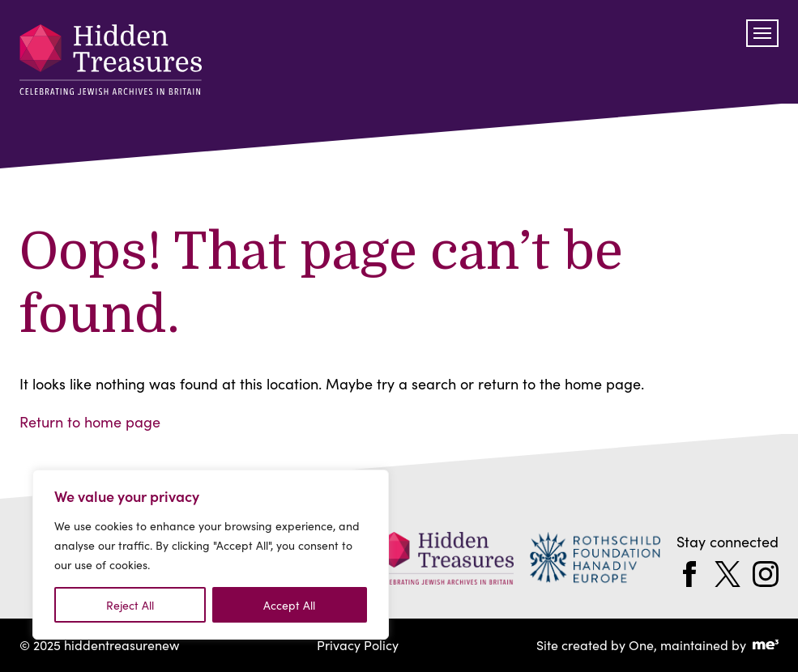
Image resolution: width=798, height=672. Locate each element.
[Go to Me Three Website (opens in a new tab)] (766, 646)
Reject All (130, 605)
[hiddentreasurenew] (111, 63)
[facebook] (689, 574)
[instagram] (766, 574)
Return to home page (90, 421)
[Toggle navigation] (762, 33)
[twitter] (728, 574)
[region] (211, 555)
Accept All (289, 605)
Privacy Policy (358, 644)
